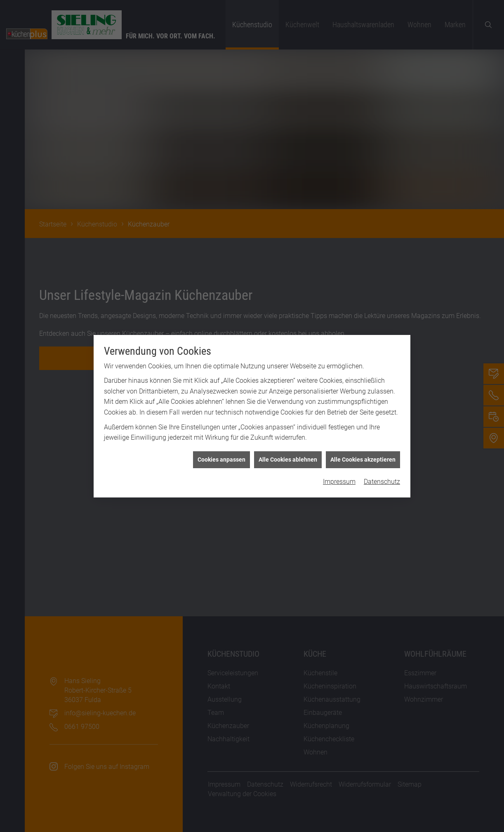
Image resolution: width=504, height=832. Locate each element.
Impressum (339, 429)
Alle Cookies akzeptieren (363, 407)
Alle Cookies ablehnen (288, 407)
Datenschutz (382, 429)
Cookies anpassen (221, 407)
